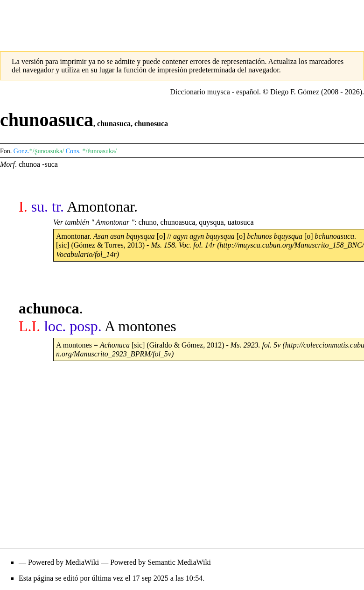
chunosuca (151, 124)
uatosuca (241, 222)
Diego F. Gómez (295, 92)
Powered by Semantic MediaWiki (161, 562)
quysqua (211, 222)
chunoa (29, 164)
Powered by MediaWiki (63, 562)
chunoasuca (178, 222)
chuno (147, 222)
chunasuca (114, 124)
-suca (50, 164)
